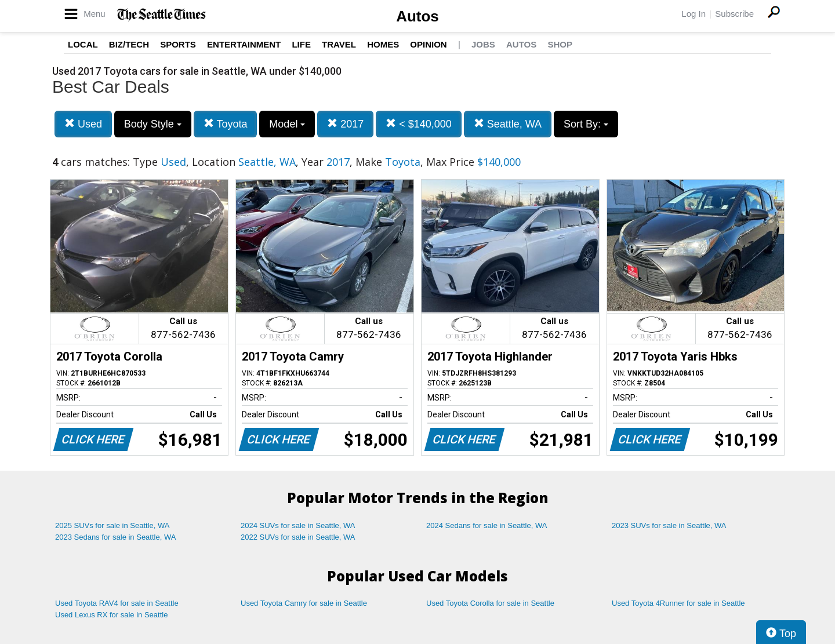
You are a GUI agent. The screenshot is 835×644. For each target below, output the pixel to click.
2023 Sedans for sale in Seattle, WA (115, 537)
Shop (560, 44)
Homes (383, 44)
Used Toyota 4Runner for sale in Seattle (678, 603)
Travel (339, 44)
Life (301, 44)
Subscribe (734, 14)
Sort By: (586, 124)
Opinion (428, 44)
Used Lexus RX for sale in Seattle (111, 615)
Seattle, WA (508, 124)
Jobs (483, 44)
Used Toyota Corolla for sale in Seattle (490, 603)
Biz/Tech (129, 44)
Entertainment (244, 44)
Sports (178, 44)
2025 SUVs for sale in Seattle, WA (112, 525)
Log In (694, 14)
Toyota (226, 124)
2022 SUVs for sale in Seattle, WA (298, 537)
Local (83, 44)
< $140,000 (419, 124)
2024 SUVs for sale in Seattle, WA (298, 525)
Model (287, 124)
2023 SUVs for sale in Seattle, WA (669, 525)
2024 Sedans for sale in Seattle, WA (487, 525)
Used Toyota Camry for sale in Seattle (304, 603)
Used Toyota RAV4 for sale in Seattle (117, 603)
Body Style (153, 124)
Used (83, 124)
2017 (345, 124)
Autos (418, 16)
